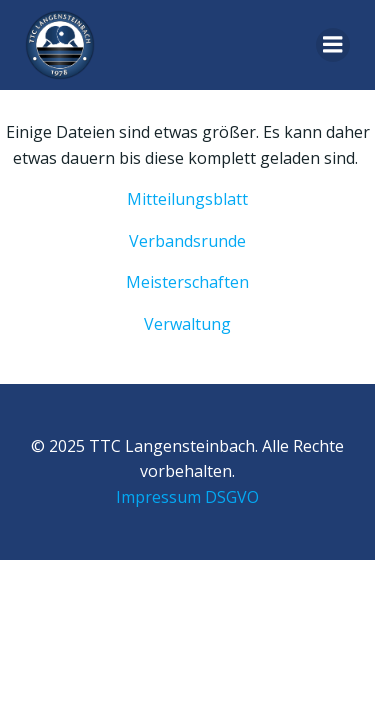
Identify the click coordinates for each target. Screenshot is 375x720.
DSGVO (232, 497)
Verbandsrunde (187, 241)
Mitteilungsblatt (187, 199)
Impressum (158, 497)
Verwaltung (187, 324)
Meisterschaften (187, 282)
